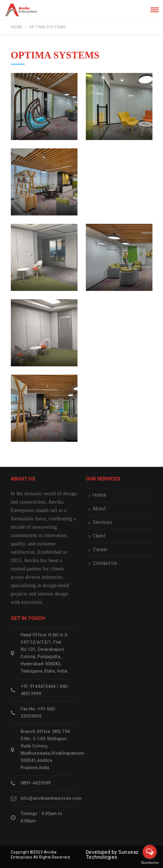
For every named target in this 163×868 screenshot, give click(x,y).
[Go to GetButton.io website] (150, 862)
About (99, 509)
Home (17, 27)
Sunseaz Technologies (112, 854)
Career (100, 550)
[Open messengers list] (150, 852)
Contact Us (105, 563)
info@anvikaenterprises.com (51, 798)
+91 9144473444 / (40, 686)
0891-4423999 (36, 783)
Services (102, 522)
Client (99, 536)
